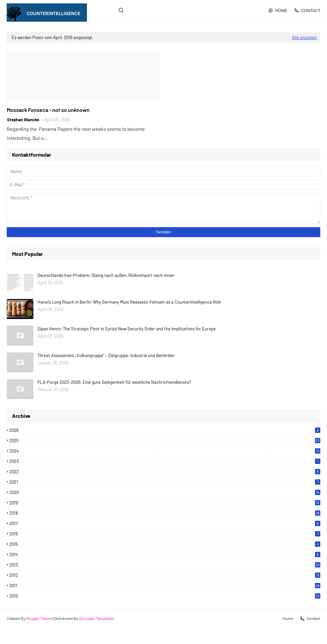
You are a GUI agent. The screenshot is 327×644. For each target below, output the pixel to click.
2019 (165, 503)
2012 (165, 575)
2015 (165, 544)
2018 (165, 513)
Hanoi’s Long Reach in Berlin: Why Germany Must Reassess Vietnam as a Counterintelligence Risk (129, 302)
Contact (307, 10)
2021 (165, 482)
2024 (165, 451)
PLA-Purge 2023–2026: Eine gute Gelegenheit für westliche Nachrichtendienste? (114, 382)
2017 (165, 523)
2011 (165, 586)
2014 (165, 554)
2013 (165, 565)
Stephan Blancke (23, 120)
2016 (165, 534)
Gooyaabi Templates (96, 618)
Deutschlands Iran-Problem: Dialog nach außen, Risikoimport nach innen (106, 275)
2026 (165, 430)
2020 (165, 492)
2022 (165, 472)
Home (278, 10)
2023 (165, 461)
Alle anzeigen (304, 37)
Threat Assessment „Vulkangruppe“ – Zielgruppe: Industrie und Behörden (106, 355)
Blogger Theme (39, 618)
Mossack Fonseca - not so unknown (48, 110)
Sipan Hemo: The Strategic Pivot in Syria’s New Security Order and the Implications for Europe (127, 329)
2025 (165, 441)
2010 (165, 596)
